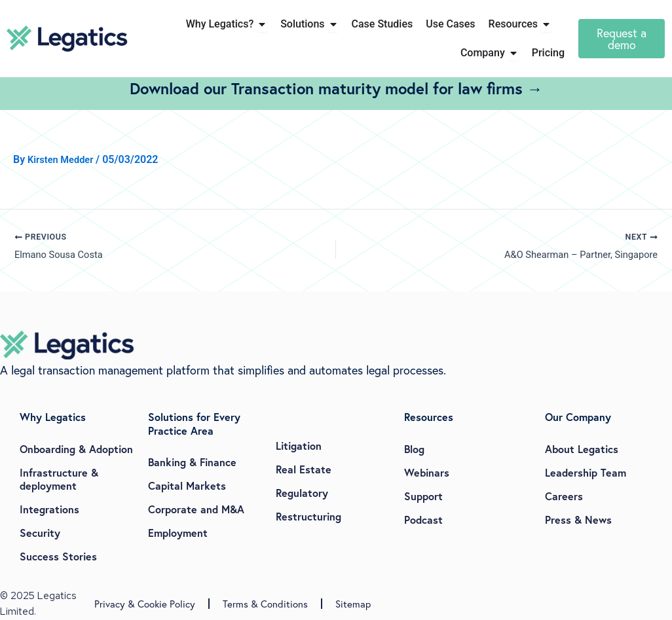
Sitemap (353, 604)
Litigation (299, 446)
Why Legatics (53, 417)
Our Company (578, 417)
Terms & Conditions (265, 604)
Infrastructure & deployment (59, 479)
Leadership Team (586, 472)
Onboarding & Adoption (76, 449)
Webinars (427, 472)
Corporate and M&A (196, 510)
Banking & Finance (192, 463)
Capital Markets (187, 486)
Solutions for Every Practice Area (194, 424)
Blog (414, 449)
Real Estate (304, 469)
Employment (178, 533)
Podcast (423, 520)
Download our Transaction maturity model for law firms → (336, 88)
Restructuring (308, 516)
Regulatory (302, 493)
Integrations (49, 509)
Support (423, 496)
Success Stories (58, 556)
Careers (564, 496)
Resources (429, 417)
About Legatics (582, 449)
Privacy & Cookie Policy (145, 604)
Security (40, 533)
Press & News (578, 520)
